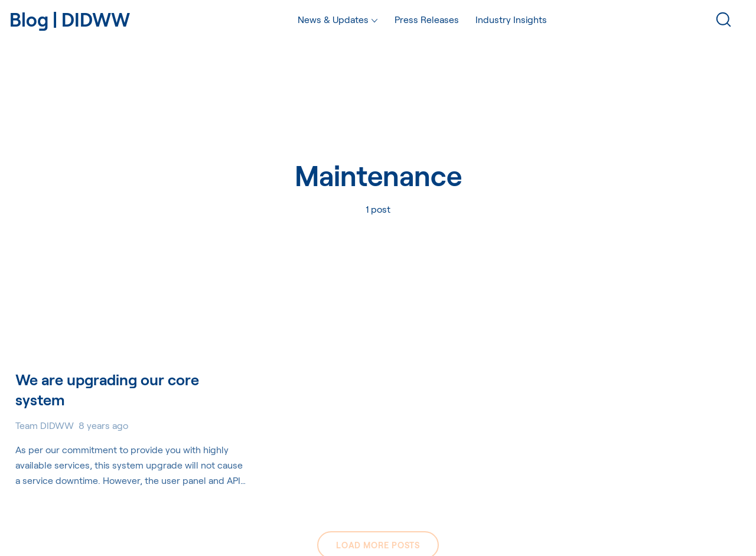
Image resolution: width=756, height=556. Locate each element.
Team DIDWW (45, 425)
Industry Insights (511, 19)
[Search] (724, 19)
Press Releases (427, 19)
